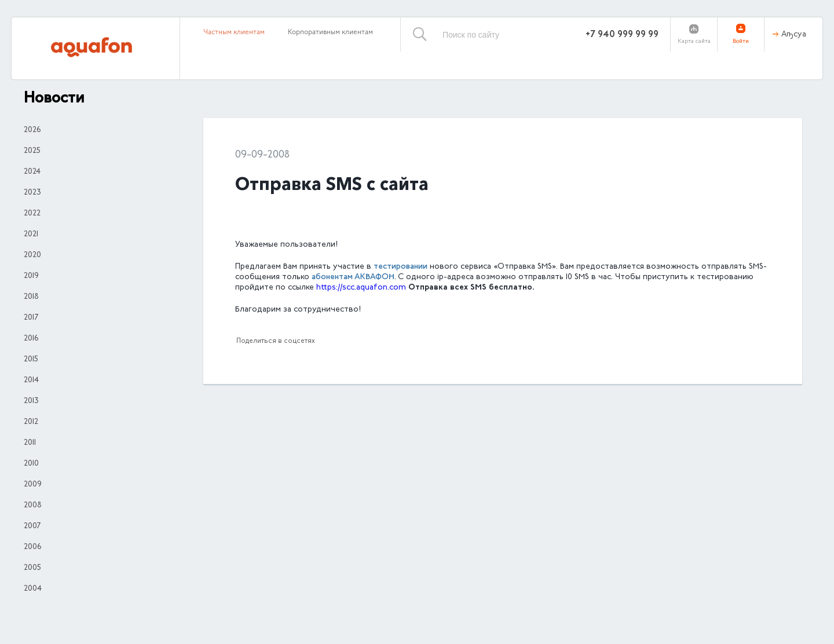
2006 (32, 547)
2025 (32, 151)
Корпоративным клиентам (330, 32)
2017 (31, 318)
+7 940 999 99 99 (622, 35)
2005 (32, 568)
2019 (31, 276)
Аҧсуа (794, 35)
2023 (32, 193)
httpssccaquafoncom (361, 288)
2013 (31, 401)
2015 (31, 360)
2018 (31, 297)
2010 (31, 464)
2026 (32, 130)
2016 (31, 339)
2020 (32, 255)
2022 (32, 214)
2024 (32, 172)
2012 (31, 422)
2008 (33, 506)
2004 (33, 589)
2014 (31, 380)
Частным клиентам (234, 32)
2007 (32, 526)
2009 (33, 485)
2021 (31, 235)
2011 (30, 443)
